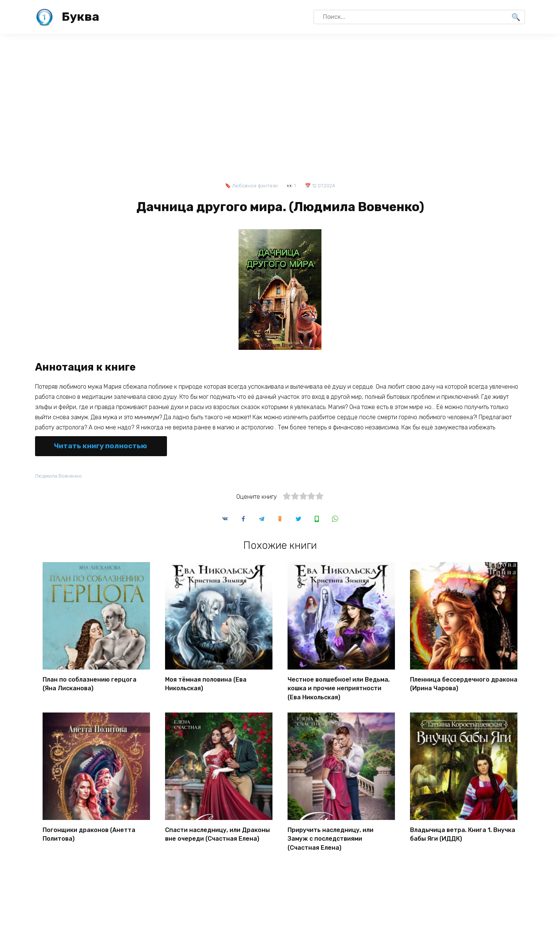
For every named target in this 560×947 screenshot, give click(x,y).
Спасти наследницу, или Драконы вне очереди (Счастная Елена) (217, 833)
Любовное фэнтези (255, 186)
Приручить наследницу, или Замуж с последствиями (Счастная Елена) (330, 837)
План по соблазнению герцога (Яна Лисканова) (90, 685)
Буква (80, 17)
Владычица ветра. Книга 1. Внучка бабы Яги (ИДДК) (463, 833)
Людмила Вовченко (60, 476)
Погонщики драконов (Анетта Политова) (89, 833)
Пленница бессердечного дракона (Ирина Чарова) (464, 685)
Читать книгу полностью (100, 446)
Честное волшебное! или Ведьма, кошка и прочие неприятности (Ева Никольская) (339, 689)
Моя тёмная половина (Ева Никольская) (206, 685)
